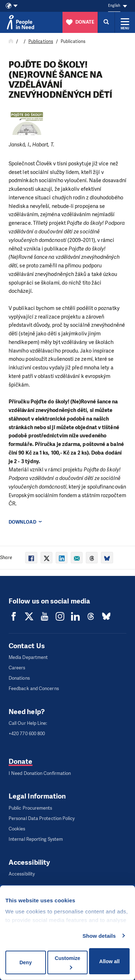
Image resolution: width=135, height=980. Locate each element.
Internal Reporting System (36, 839)
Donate (20, 761)
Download (22, 522)
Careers (17, 668)
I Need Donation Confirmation (40, 773)
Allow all (109, 961)
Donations (19, 678)
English (114, 6)
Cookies (17, 829)
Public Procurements (31, 808)
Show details (99, 936)
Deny (25, 962)
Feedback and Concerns (34, 688)
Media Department (28, 657)
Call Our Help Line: (28, 723)
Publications (41, 42)
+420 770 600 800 (27, 734)
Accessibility (22, 874)
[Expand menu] (125, 22)
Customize (68, 962)
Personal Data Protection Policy (42, 818)
